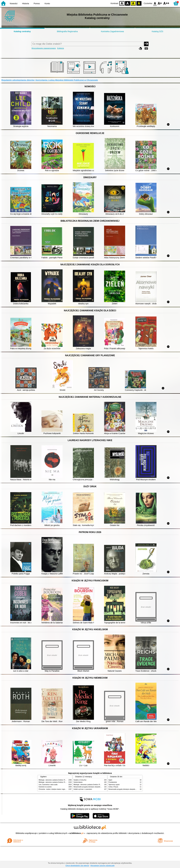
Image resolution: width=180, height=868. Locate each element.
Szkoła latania (78, 782)
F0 (155, 3)
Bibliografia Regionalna (67, 31)
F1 (160, 3)
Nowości (14, 4)
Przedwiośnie (113, 782)
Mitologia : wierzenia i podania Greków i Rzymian (54, 780)
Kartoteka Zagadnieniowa (112, 31)
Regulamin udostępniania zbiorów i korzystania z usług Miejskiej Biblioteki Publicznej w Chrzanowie (50, 80)
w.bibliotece (76, 833)
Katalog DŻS (157, 31)
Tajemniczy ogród (114, 785)
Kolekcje (60, 48)
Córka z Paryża (113, 787)
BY (139, 3)
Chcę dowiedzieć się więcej (77, 866)
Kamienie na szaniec (45, 787)
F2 (166, 3)
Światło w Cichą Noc (80, 780)
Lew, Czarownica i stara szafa (48, 785)
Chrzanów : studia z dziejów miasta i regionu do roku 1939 (57, 789)
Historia (26, 4)
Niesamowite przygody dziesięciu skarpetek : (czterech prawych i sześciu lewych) (99, 787)
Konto (47, 4)
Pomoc (37, 4)
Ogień (110, 780)
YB (133, 3)
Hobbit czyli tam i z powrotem (83, 789)
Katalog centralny (22, 31)
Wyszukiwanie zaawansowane (44, 48)
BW (128, 3)
